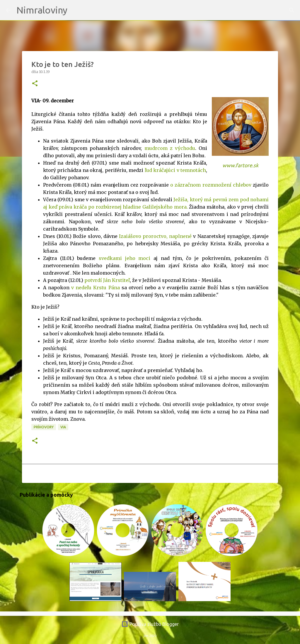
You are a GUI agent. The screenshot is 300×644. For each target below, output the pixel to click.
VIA (63, 427)
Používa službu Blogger (150, 624)
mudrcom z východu (170, 148)
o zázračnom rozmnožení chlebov (211, 185)
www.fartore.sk (240, 165)
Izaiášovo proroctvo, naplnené (155, 236)
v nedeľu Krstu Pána (95, 288)
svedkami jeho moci (125, 258)
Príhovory (44, 427)
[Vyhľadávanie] (76, 10)
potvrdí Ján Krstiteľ (107, 280)
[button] (35, 84)
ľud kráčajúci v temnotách (175, 170)
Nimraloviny (42, 10)
